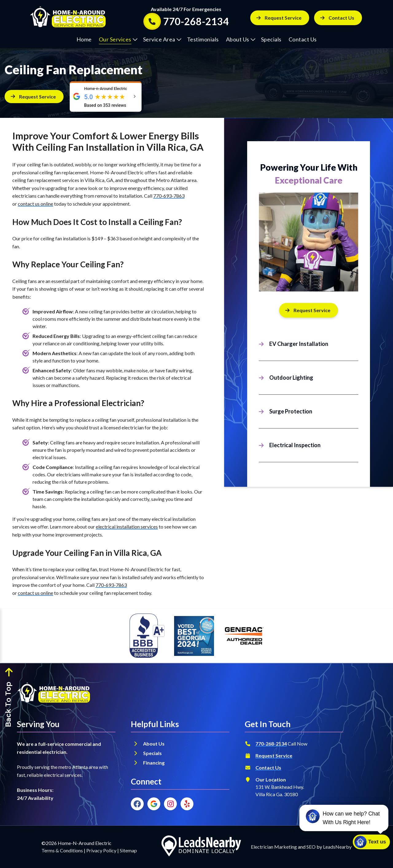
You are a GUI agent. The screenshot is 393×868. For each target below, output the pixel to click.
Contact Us (303, 39)
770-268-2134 (271, 744)
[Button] (338, 18)
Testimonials (203, 39)
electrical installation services (127, 527)
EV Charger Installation (299, 344)
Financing (154, 763)
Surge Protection (291, 411)
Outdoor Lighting (291, 378)
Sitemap (128, 850)
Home (84, 39)
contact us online (35, 204)
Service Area (162, 39)
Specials (271, 39)
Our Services (118, 39)
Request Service (274, 756)
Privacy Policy (101, 850)
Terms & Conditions (62, 850)
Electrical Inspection (295, 445)
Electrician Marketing (274, 847)
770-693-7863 (169, 196)
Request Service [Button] (279, 18)
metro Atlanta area (78, 767)
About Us (241, 39)
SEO (311, 847)
